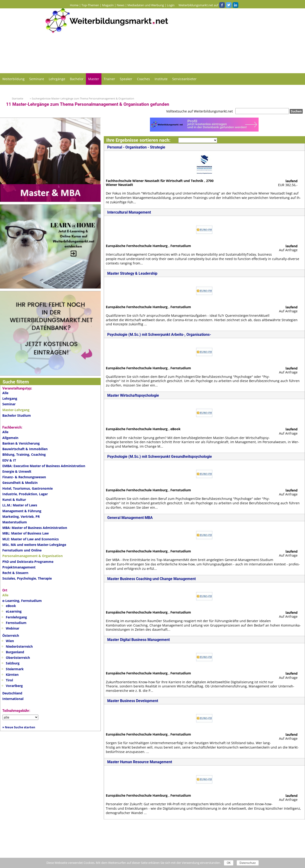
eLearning (14, 611)
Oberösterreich (18, 658)
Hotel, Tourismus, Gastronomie (28, 488)
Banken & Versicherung (21, 443)
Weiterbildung (13, 79)
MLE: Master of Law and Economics (31, 539)
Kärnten (12, 675)
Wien (10, 641)
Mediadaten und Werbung (146, 5)
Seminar (9, 404)
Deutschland (12, 693)
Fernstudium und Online (22, 550)
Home (74, 5)
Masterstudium (15, 522)
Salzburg (13, 663)
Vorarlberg (14, 686)
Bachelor (77, 79)
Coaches (143, 79)
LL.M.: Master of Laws (20, 505)
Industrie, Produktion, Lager (25, 494)
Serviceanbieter (184, 79)
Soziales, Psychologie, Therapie (27, 578)
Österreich (11, 635)
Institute (161, 79)
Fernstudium (16, 623)
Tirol (9, 680)
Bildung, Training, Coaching (24, 454)
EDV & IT (9, 460)
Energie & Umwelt (17, 471)
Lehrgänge (57, 79)
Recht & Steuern (15, 573)
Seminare (37, 79)
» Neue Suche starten (19, 727)
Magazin (108, 5)
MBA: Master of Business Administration (35, 528)
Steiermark (15, 669)
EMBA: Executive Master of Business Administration (44, 466)
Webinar (13, 628)
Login (171, 5)
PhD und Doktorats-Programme (28, 562)
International (13, 699)
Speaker (126, 79)
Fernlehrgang (16, 617)
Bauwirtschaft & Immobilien (25, 449)
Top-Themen (90, 5)
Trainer (109, 79)
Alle (5, 393)
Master (94, 79)
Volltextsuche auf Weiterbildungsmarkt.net (200, 111)
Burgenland (15, 652)
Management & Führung (22, 511)
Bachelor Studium (17, 415)
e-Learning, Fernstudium (22, 601)
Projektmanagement (19, 567)
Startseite (18, 98)
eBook (11, 606)
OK (229, 863)
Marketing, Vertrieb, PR (21, 517)
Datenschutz (248, 863)
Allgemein (10, 438)
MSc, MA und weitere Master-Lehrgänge (34, 545)
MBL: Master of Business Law (26, 533)
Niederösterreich (19, 646)
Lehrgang (10, 398)
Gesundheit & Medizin (20, 483)
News (121, 5)
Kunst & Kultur (14, 500)
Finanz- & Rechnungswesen (24, 477)
